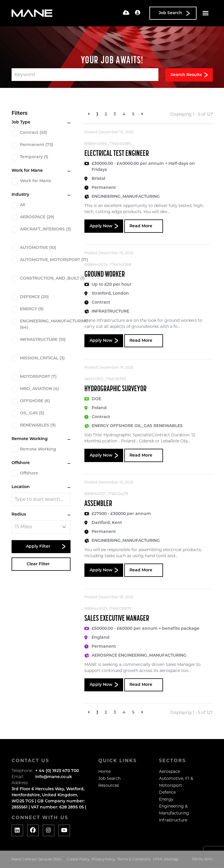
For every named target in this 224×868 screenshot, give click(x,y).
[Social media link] (17, 830)
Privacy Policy (103, 860)
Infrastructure (173, 820)
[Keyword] (85, 75)
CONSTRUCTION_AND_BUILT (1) (52, 279)
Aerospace (170, 771)
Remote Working (38, 449)
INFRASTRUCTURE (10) (43, 340)
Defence (167, 792)
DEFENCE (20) (34, 297)
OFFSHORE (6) (35, 401)
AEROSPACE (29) (37, 217)
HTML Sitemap (166, 860)
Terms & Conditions (134, 860)
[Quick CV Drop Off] (126, 13)
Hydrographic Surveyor (115, 389)
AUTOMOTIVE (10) (38, 248)
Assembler (98, 504)
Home (104, 771)
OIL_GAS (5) (32, 413)
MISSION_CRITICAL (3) (42, 358)
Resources (109, 785)
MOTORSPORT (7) (38, 377)
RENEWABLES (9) (38, 425)
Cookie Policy (78, 860)
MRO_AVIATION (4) (39, 389)
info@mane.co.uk (54, 777)
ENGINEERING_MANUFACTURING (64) (54, 325)
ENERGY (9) (32, 309)
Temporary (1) (34, 157)
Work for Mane (36, 181)
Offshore (29, 473)
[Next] (142, 114)
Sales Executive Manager (117, 619)
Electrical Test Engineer (117, 154)
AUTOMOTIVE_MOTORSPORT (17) (54, 260)
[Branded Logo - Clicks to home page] (32, 13)
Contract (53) (34, 133)
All (23, 205)
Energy (166, 799)
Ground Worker (105, 275)
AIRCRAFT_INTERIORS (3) (46, 229)
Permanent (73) (37, 145)
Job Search (109, 778)
